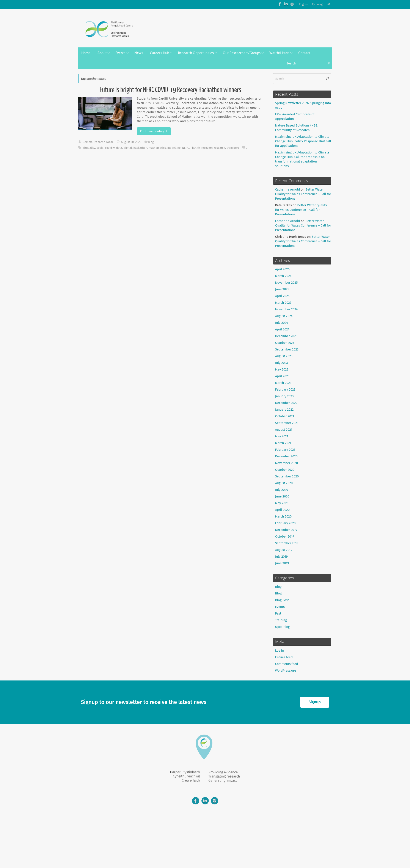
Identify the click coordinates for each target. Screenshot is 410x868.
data (119, 148)
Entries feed (284, 657)
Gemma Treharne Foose (98, 142)
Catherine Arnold (288, 189)
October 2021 (285, 416)
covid (100, 148)
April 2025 (282, 296)
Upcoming (283, 627)
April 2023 (282, 376)
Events (280, 607)
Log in (280, 651)
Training (281, 620)
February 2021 (285, 450)
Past (278, 613)
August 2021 (284, 430)
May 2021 (282, 436)
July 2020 (282, 490)
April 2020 (282, 510)
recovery (207, 148)
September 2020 (287, 476)
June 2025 (282, 289)
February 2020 (285, 523)
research (220, 148)
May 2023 (282, 369)
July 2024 (282, 323)
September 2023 (287, 349)
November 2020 (287, 463)
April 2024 (282, 329)
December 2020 (286, 456)
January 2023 (284, 396)
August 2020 (284, 483)
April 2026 (282, 269)
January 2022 (284, 410)
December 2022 (286, 403)
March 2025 (283, 303)
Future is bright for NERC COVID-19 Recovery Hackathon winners (170, 90)
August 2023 (284, 356)
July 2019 (282, 557)
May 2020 (282, 503)
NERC (185, 148)
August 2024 (284, 316)
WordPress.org (286, 671)
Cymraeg (317, 4)
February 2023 (285, 389)
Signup (315, 702)
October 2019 (285, 536)
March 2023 (283, 383)
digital (128, 148)
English (304, 4)
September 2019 (287, 543)
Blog (151, 142)
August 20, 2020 (131, 142)
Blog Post (282, 600)
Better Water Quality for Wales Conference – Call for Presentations (303, 194)
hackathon (140, 148)
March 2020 (284, 516)
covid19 (110, 148)
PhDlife (195, 148)
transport (233, 148)
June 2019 (282, 563)
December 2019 (286, 530)
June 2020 (282, 496)
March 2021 (283, 443)
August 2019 (284, 550)
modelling (174, 148)
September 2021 (287, 423)
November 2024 (287, 309)
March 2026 (283, 276)
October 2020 (285, 470)
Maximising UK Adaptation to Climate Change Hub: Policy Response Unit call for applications (303, 141)
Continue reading (155, 131)
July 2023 (282, 363)
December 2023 (286, 336)
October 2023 (285, 343)
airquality (89, 148)
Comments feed (287, 664)
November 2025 (287, 283)
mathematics (157, 148)
